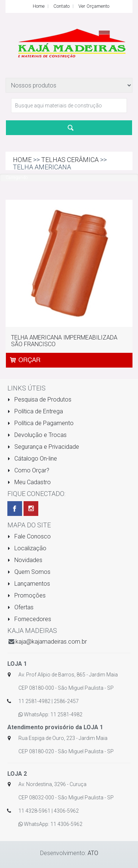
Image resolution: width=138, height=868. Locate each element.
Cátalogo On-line (32, 459)
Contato (61, 6)
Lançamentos (29, 584)
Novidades (25, 560)
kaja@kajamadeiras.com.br (51, 642)
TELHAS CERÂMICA (70, 160)
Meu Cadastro (29, 482)
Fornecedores (29, 619)
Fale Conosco (29, 536)
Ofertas (20, 607)
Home (39, 6)
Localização (27, 548)
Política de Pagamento (40, 423)
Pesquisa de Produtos (39, 399)
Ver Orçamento (94, 6)
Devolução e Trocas (37, 435)
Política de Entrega (35, 411)
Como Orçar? (28, 470)
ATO (93, 853)
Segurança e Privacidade (43, 447)
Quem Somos (29, 572)
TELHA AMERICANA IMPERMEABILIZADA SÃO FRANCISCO (64, 341)
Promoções (26, 595)
